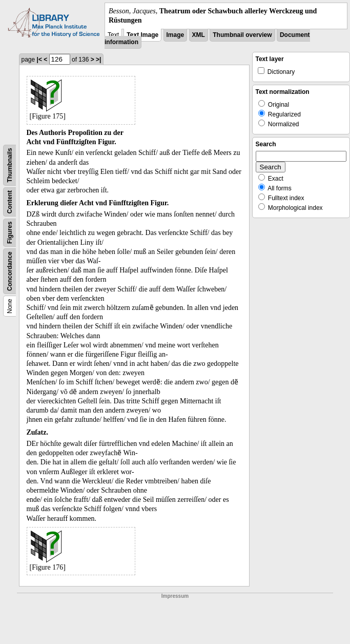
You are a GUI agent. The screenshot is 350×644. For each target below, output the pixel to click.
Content (10, 202)
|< (39, 60)
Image (176, 35)
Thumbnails (10, 165)
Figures (10, 233)
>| (98, 60)
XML (199, 35)
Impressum (175, 596)
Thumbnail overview (242, 35)
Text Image (142, 35)
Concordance (10, 272)
